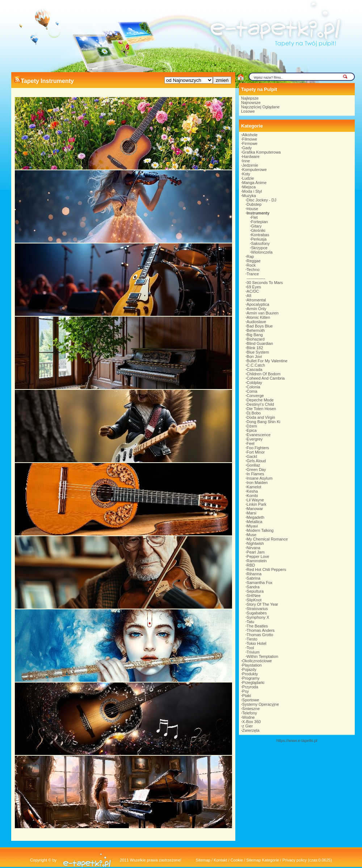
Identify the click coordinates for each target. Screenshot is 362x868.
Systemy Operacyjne (260, 704)
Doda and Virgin (261, 417)
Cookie (237, 860)
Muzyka (249, 196)
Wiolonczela (262, 252)
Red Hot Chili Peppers (266, 569)
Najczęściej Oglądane (260, 107)
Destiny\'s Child (260, 404)
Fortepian (260, 222)
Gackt (252, 456)
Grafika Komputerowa (261, 152)
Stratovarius (257, 609)
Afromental (256, 300)
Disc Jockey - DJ (261, 200)
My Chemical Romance (267, 539)
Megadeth (255, 517)
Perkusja (259, 239)
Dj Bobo (254, 413)
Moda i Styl (252, 191)
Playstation (252, 665)
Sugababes (257, 613)
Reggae (254, 261)
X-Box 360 (251, 722)
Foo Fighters (258, 448)
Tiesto (252, 639)
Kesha (252, 491)
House (252, 209)
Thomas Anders (260, 630)
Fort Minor (256, 452)
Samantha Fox (260, 583)
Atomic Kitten (258, 317)
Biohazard (256, 339)
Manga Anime (254, 183)
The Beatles (257, 626)
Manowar (255, 509)
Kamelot (254, 487)
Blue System (258, 352)
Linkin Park (256, 504)
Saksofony (260, 243)
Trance (253, 274)
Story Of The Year (262, 604)
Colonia (253, 387)
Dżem (252, 426)
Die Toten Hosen (261, 409)
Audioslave (256, 322)
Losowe (248, 111)
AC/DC (253, 291)
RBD (251, 565)
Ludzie (248, 178)
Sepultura (255, 591)
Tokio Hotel (256, 643)
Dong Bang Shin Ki (263, 422)
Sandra (253, 587)
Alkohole (250, 135)
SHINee (254, 596)
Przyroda (250, 687)
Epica (252, 430)
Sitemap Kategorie (263, 860)
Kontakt (220, 860)
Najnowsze (251, 103)
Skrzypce (259, 248)
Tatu (250, 622)
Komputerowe (254, 170)
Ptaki (247, 696)
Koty (246, 174)
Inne (246, 161)
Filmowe (250, 139)
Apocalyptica (258, 304)
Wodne (249, 717)
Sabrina (253, 578)
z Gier (247, 726)
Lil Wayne (255, 500)
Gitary (256, 226)
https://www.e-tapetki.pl (297, 740)
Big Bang (255, 335)
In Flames (255, 474)
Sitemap (203, 860)
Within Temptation (262, 656)
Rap (250, 256)
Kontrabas (260, 235)
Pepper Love (258, 556)
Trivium (253, 652)
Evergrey (254, 439)
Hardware (251, 157)
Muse (251, 535)
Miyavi (252, 526)
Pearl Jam (256, 552)
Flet (254, 217)
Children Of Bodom (264, 374)
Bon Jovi (254, 356)
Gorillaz (253, 465)
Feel (250, 443)
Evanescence (258, 435)
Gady (247, 148)
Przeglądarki (253, 683)
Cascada (254, 370)
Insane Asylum (260, 478)
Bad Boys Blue (260, 326)
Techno (253, 270)
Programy (251, 678)
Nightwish (255, 543)
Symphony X (258, 617)
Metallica (254, 522)
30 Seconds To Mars (265, 283)
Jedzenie (250, 165)
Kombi (252, 496)
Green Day (256, 470)
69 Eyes (254, 287)
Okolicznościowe (257, 661)
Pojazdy (249, 669)
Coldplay (254, 383)
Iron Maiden (257, 483)
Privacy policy (294, 860)
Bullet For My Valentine (267, 361)
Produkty (250, 674)
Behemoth (256, 330)
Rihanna (254, 574)
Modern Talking (260, 530)
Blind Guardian (260, 343)
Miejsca (249, 187)
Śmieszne (251, 709)
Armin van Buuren (262, 313)
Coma (252, 391)
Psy (245, 691)
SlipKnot (254, 600)
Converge (255, 396)
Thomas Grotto (260, 635)
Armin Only (256, 309)
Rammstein (257, 561)
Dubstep (254, 204)
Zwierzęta (251, 730)
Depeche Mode (260, 400)
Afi (249, 296)
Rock (251, 265)
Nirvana (253, 548)
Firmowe (250, 143)
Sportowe (251, 700)
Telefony (250, 713)
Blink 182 (255, 348)
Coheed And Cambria (266, 378)
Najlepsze (250, 98)
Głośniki (258, 230)
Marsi (251, 513)
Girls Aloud (256, 461)
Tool (250, 648)
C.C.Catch (256, 365)
